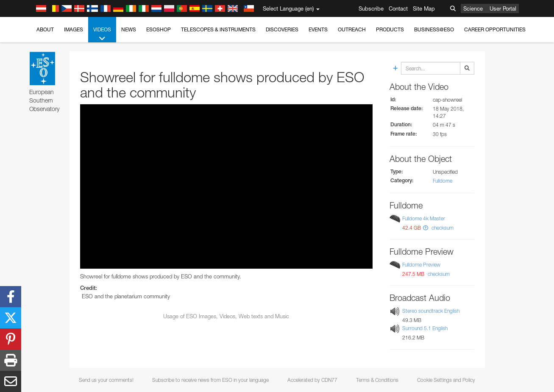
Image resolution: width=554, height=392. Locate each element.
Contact (398, 8)
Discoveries (282, 29)
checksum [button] (442, 228)
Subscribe (371, 8)
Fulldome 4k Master (424, 218)
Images (74, 29)
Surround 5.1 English (425, 329)
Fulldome (443, 181)
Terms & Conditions (377, 380)
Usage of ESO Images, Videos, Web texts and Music (226, 316)
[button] (426, 228)
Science (473, 8)
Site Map (424, 8)
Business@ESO (434, 29)
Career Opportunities (495, 29)
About (45, 29)
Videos (102, 34)
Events (318, 29)
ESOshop (159, 29)
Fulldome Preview (421, 265)
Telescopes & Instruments (218, 29)
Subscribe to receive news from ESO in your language (210, 380)
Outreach (352, 29)
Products (390, 29)
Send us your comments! (106, 380)
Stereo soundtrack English (431, 311)
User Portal (503, 8)
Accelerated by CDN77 (312, 380)
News (129, 29)
